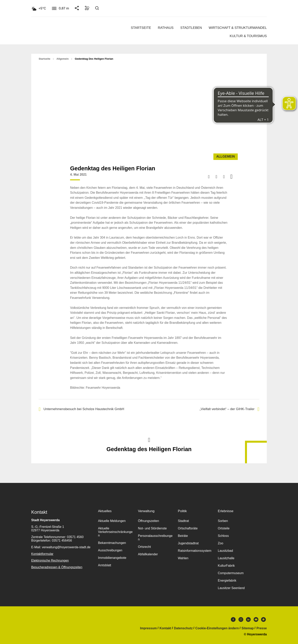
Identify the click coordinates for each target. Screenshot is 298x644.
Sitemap (248, 628)
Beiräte (183, 536)
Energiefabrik (227, 581)
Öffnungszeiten (149, 521)
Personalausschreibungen (155, 538)
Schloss (223, 536)
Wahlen (183, 558)
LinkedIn (248, 619)
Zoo (220, 543)
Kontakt (165, 628)
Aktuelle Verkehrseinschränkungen (115, 532)
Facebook (233, 619)
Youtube (256, 619)
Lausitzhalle (226, 558)
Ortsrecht (144, 547)
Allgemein (63, 59)
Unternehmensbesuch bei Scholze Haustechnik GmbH (81, 409)
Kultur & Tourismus (248, 36)
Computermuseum (231, 573)
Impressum (148, 628)
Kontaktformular (42, 554)
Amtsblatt (105, 565)
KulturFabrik (226, 566)
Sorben (223, 521)
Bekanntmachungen (112, 543)
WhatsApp (263, 619)
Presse (262, 628)
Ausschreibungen (110, 550)
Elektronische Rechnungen (50, 561)
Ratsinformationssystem (195, 551)
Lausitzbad (225, 551)
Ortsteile (224, 528)
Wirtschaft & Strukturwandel (238, 28)
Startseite (141, 28)
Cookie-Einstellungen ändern (217, 628)
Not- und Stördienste (152, 528)
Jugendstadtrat (188, 543)
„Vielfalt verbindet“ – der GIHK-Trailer (229, 409)
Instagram (241, 619)
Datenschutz (183, 628)
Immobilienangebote (112, 558)
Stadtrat (183, 521)
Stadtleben (191, 28)
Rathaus (166, 28)
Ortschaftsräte (188, 528)
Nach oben (149, 440)
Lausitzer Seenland (231, 588)
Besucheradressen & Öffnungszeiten (57, 567)
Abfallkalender (148, 554)
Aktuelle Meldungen (112, 521)
